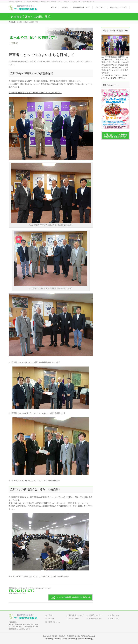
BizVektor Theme (69, 639)
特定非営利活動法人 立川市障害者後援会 (66, 636)
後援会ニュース (74, 619)
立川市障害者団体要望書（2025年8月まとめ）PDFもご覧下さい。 (35, 93)
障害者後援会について (76, 615)
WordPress (57, 639)
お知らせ (51, 619)
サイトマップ (115, 619)
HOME (50, 615)
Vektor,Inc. (81, 639)
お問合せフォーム (54, 622)
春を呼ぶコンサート (96, 615)
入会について (115, 615)
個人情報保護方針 (95, 619)
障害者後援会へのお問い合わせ (19, 629)
